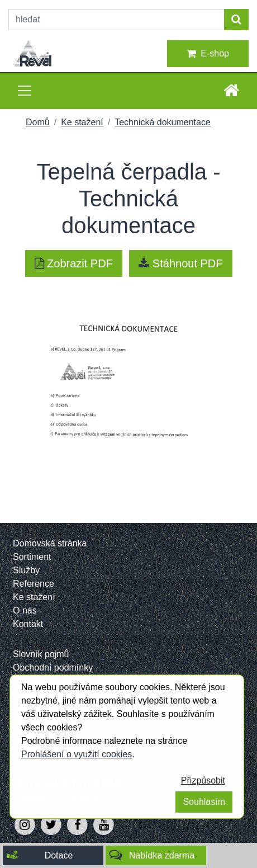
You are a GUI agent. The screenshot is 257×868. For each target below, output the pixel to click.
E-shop (208, 54)
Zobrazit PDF (74, 263)
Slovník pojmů (41, 654)
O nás (25, 610)
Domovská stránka (50, 543)
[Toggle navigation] (25, 91)
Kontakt (28, 624)
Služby (26, 570)
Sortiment (32, 557)
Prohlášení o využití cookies (77, 754)
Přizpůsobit (203, 780)
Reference (34, 584)
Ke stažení (82, 122)
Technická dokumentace (163, 122)
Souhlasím (204, 802)
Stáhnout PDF (180, 263)
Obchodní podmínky (53, 667)
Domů (38, 122)
